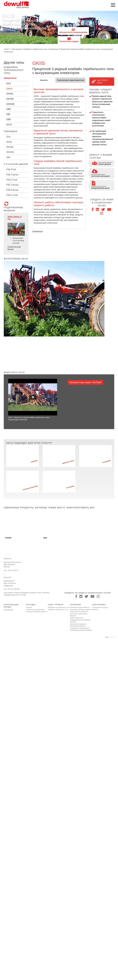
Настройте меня (100, 82)
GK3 (9, 84)
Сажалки (29, 607)
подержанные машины (14, 207)
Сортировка (99, 605)
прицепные (54, 49)
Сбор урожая (16, 49)
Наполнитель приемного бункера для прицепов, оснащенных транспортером (80, 626)
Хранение (76, 605)
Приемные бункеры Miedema (80, 607)
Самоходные (11, 131)
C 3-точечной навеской (16, 164)
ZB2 (8, 157)
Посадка (31, 605)
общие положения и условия (25, 593)
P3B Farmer (12, 190)
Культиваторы (8, 610)
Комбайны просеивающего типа (59, 607)
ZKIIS (9, 142)
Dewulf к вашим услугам (101, 156)
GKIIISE (10, 104)
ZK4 (8, 137)
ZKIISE (10, 147)
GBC (9, 109)
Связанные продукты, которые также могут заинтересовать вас (49, 508)
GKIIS (9, 89)
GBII (9, 119)
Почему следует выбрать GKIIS (101, 91)
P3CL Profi (12, 180)
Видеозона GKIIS (14, 372)
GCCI (9, 125)
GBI (8, 114)
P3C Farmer (12, 185)
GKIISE (10, 99)
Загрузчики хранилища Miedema (81, 610)
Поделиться (38, 231)
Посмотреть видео (69, 40)
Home (6, 49)
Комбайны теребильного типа (36, 49)
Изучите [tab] (44, 80)
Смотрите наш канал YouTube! (85, 382)
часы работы (9, 593)
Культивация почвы (11, 606)
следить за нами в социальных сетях (102, 203)
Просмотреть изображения (73, 31)
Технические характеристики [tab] (71, 80)
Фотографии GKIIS (16, 259)
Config (24, 595)
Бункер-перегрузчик (77, 618)
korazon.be (112, 637)
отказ (39, 593)
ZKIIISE (10, 152)
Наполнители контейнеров (79, 612)
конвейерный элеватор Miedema (81, 630)
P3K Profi (11, 169)
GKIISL (10, 94)
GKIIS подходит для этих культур (29, 443)
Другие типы (14, 63)
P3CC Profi (12, 195)
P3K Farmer (12, 175)
